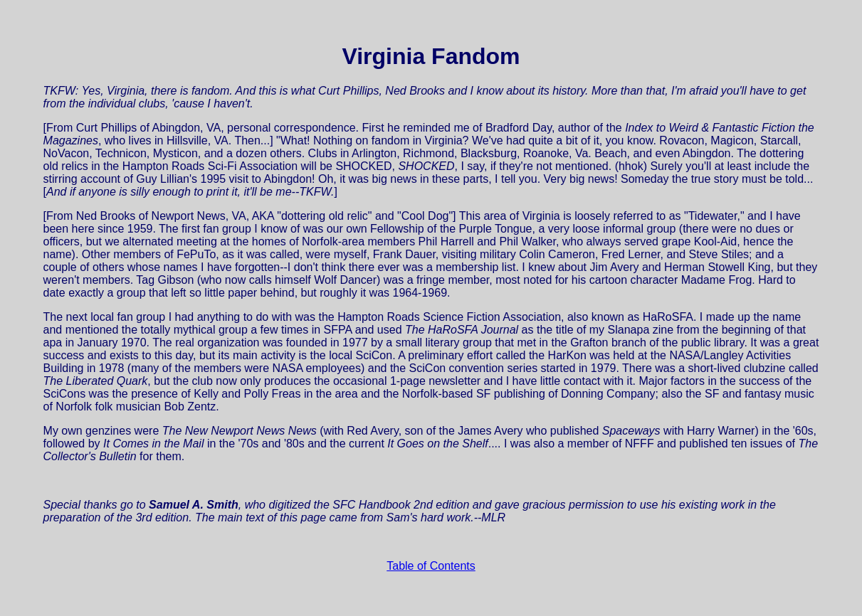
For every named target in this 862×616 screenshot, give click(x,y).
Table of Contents (431, 566)
